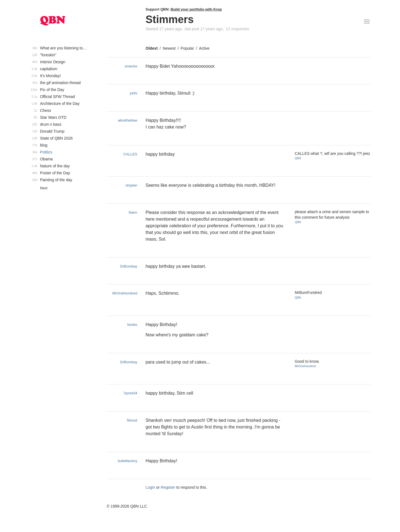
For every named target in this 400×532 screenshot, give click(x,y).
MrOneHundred (125, 293)
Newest (169, 48)
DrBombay (129, 266)
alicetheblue (128, 120)
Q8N (298, 158)
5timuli (132, 420)
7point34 (130, 393)
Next (44, 188)
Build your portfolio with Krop (196, 9)
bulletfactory (127, 461)
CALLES (130, 154)
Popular (187, 48)
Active (204, 48)
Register (168, 487)
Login (150, 487)
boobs (132, 325)
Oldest (152, 48)
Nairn (133, 212)
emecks (131, 66)
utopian (131, 185)
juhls (133, 93)
